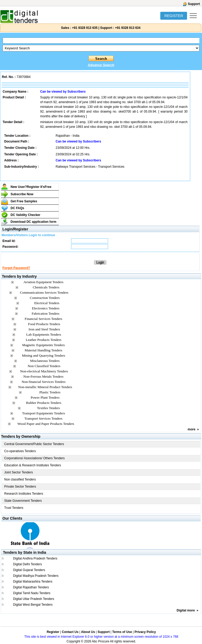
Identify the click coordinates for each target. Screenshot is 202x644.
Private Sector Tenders (20, 487)
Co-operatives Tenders (20, 451)
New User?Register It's (31, 187)
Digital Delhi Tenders (28, 564)
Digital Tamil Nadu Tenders (32, 593)
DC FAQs (17, 208)
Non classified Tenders (20, 479)
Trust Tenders (14, 508)
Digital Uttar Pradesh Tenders (34, 599)
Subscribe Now (22, 194)
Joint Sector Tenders (18, 472)
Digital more (186, 610)
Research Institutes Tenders (24, 494)
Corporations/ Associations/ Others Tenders (34, 458)
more (191, 429)
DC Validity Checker (25, 215)
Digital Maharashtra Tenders (33, 582)
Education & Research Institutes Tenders (33, 465)
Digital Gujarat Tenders (29, 570)
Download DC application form (33, 222)
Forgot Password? (16, 268)
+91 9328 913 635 (84, 28)
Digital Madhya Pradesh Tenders (36, 576)
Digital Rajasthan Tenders (31, 587)
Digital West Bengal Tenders (33, 605)
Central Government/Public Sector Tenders (34, 444)
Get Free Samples (24, 201)
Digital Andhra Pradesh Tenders (35, 558)
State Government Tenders (23, 501)
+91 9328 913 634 (128, 28)
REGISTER (174, 16)
